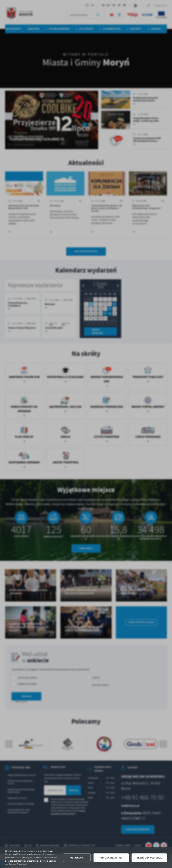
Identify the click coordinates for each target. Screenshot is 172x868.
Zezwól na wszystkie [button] (149, 858)
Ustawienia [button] (77, 858)
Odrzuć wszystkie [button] (111, 858)
